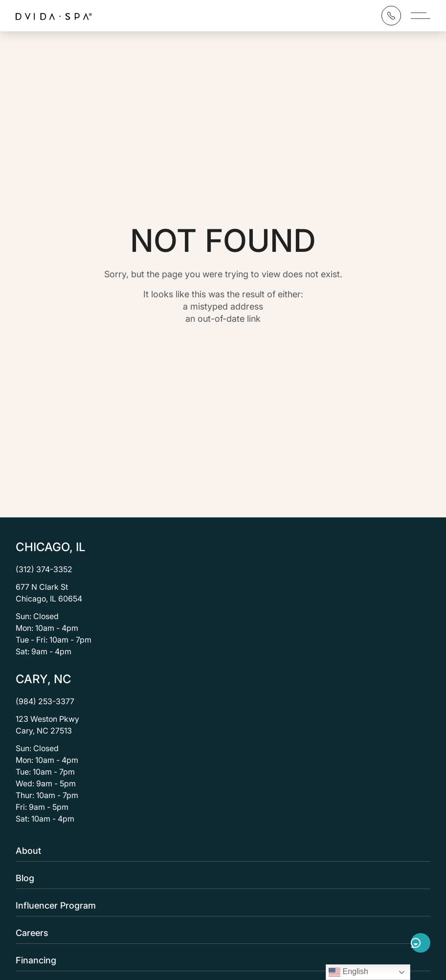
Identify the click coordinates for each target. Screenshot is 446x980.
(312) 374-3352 (44, 569)
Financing (220, 960)
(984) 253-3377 (45, 701)
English (348, 972)
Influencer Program (220, 905)
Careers (220, 933)
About (220, 851)
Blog (220, 878)
